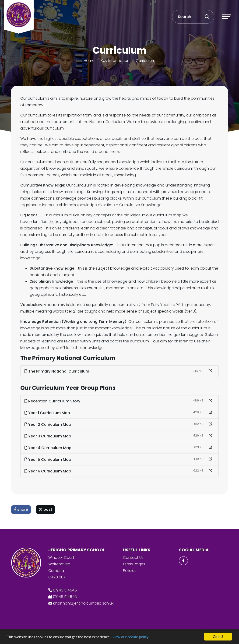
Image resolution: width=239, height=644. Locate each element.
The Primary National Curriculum (57, 371)
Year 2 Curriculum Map (48, 424)
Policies (130, 571)
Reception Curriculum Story (53, 401)
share (21, 509)
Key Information (115, 61)
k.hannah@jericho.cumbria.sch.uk (83, 603)
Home (89, 61)
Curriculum (146, 61)
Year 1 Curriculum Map (47, 413)
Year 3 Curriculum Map (48, 436)
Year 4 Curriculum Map (48, 448)
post (46, 509)
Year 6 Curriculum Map (48, 471)
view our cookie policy (131, 637)
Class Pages (134, 564)
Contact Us (133, 558)
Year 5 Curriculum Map (48, 459)
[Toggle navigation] (227, 17)
